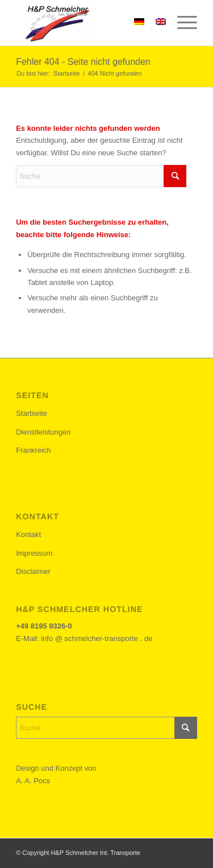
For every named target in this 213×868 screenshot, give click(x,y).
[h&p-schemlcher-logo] (88, 23)
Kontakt (28, 534)
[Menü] (181, 23)
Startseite (32, 413)
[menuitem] (181, 23)
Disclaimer (33, 571)
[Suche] (101, 176)
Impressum (34, 553)
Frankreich (33, 450)
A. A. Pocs (33, 781)
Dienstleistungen (43, 432)
